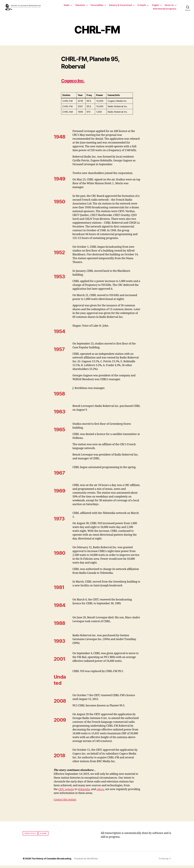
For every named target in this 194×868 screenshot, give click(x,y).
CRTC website (67, 792)
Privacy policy (30, 836)
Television (80, 6)
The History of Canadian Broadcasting (52, 861)
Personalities (97, 6)
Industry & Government (121, 6)
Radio (67, 6)
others (102, 792)
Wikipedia (85, 792)
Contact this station (66, 802)
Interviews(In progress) (165, 10)
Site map (43, 836)
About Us (169, 6)
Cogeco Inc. (75, 83)
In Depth (142, 6)
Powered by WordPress (87, 861)
